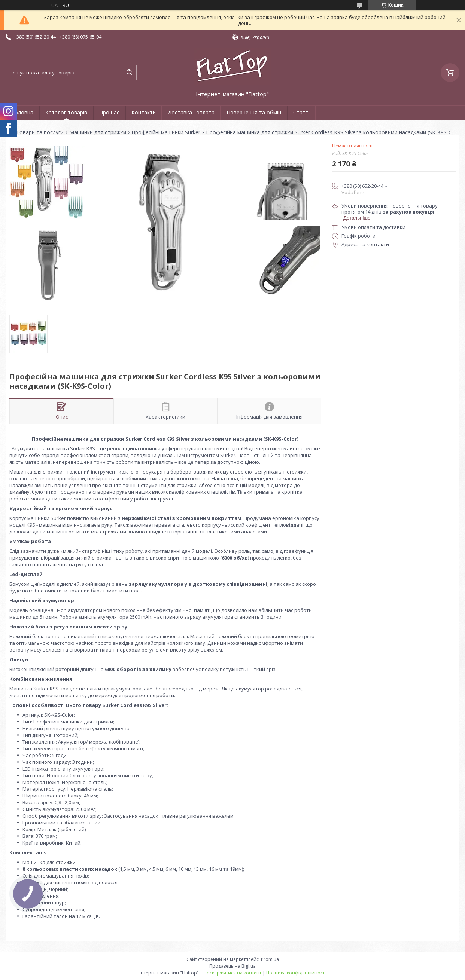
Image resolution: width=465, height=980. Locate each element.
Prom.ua (270, 959)
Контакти (144, 112)
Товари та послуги (40, 132)
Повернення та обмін (254, 112)
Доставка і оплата (191, 112)
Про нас (109, 112)
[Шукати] (129, 73)
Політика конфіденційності (296, 973)
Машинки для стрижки (98, 132)
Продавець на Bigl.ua (232, 966)
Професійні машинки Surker (166, 132)
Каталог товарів (66, 112)
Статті (301, 112)
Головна (22, 112)
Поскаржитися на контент (232, 973)
